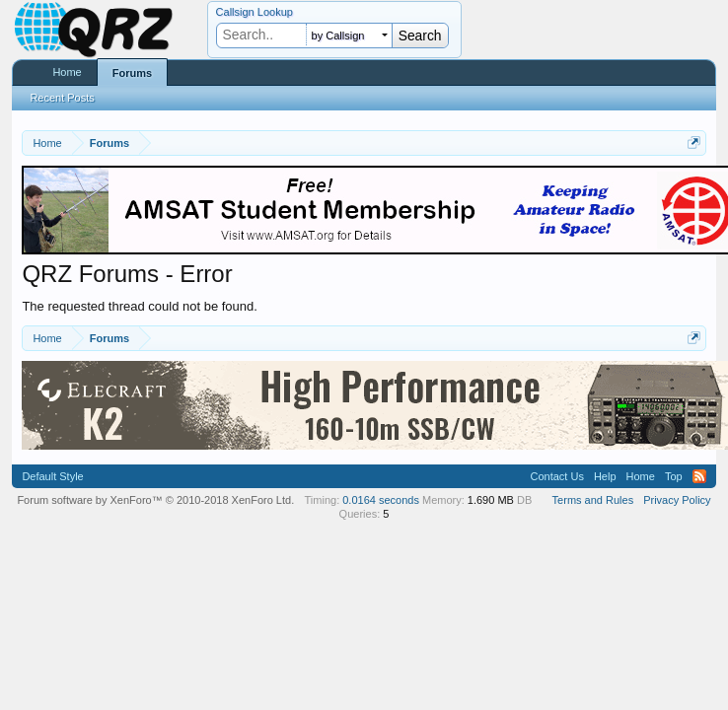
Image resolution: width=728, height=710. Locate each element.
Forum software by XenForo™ (155, 500)
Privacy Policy (677, 500)
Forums (132, 73)
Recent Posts (62, 98)
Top (674, 476)
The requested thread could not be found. (140, 306)
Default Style (52, 476)
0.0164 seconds (381, 500)
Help (605, 476)
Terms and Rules (593, 500)
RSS (699, 476)
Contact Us (556, 476)
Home (67, 72)
